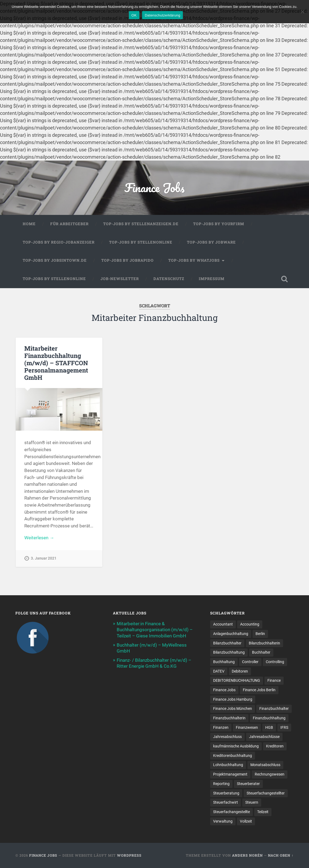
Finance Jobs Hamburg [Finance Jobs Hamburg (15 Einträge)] (233, 699)
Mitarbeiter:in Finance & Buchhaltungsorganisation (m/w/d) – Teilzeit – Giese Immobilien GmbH (155, 630)
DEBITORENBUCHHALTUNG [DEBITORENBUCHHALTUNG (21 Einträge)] (237, 680)
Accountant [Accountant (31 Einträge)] (223, 624)
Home (29, 224)
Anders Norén (247, 855)
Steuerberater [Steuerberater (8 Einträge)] (248, 784)
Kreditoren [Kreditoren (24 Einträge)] (275, 746)
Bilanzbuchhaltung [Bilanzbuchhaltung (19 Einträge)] (229, 652)
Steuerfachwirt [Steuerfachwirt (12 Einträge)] (226, 802)
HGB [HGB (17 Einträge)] (269, 727)
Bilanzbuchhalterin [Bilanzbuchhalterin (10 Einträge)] (264, 643)
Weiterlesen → (39, 538)
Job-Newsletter (120, 279)
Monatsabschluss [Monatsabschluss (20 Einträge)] (265, 765)
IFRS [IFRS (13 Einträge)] (284, 727)
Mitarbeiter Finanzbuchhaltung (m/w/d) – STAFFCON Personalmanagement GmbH (56, 363)
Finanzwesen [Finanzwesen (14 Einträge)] (247, 727)
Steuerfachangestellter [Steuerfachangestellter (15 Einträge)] (266, 793)
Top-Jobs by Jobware (211, 242)
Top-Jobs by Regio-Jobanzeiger (59, 242)
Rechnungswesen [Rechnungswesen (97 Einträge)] (270, 774)
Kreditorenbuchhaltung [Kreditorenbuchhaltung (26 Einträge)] (233, 756)
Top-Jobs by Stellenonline (141, 242)
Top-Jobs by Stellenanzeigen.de (141, 224)
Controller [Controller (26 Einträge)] (250, 662)
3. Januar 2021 (44, 558)
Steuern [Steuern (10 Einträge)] (252, 802)
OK (134, 15)
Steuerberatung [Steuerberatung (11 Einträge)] (226, 793)
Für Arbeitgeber (69, 224)
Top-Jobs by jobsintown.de (55, 260)
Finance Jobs (154, 187)
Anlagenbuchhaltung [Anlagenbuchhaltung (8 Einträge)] (231, 634)
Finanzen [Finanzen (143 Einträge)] (221, 727)
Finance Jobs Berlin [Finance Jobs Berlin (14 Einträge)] (259, 690)
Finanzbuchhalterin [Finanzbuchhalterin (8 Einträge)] (229, 718)
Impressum (212, 279)
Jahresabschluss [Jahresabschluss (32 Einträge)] (227, 737)
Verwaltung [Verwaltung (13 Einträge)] (223, 821)
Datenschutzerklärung (162, 15)
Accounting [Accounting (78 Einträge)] (250, 624)
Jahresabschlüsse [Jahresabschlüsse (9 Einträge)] (264, 737)
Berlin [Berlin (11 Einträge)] (260, 634)
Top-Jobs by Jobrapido (127, 260)
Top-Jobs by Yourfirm (219, 224)
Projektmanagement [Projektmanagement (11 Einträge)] (230, 774)
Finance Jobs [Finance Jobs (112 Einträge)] (224, 690)
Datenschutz (169, 279)
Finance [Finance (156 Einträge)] (274, 680)
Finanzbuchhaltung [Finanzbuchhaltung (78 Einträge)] (269, 718)
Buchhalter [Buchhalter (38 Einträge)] (261, 652)
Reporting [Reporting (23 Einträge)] (221, 784)
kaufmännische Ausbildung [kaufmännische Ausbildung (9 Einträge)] (236, 746)
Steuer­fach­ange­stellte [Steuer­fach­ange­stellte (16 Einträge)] (231, 812)
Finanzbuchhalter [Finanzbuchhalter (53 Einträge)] (274, 709)
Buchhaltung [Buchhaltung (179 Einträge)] (224, 662)
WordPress (129, 855)
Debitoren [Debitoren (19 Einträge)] (240, 671)
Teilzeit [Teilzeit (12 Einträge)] (263, 812)
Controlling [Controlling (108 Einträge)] (275, 662)
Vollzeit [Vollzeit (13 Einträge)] (246, 821)
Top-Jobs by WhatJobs (194, 260)
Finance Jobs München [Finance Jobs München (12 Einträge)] (233, 709)
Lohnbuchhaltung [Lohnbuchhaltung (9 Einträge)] (228, 765)
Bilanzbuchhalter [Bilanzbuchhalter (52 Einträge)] (227, 643)
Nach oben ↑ (281, 855)
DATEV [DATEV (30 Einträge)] (219, 671)
